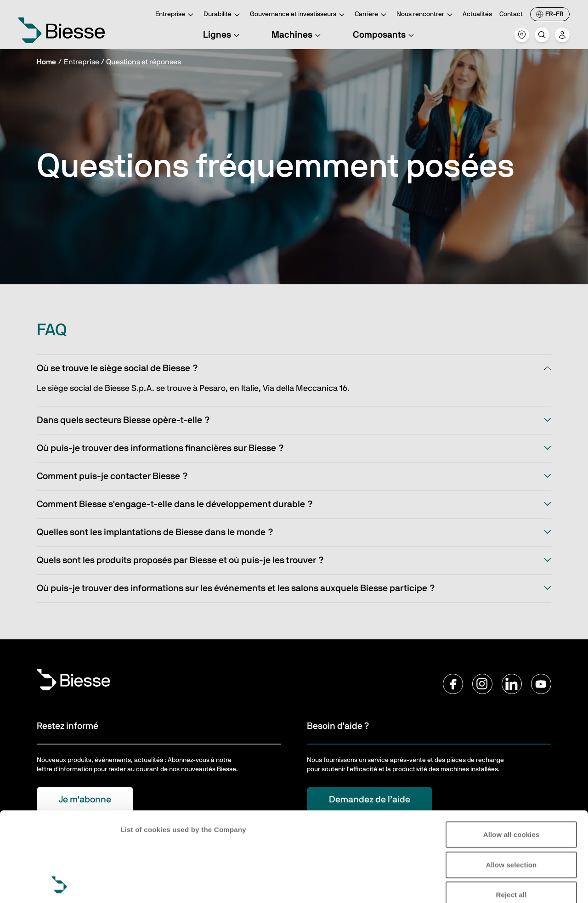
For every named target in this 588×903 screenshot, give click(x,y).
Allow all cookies (512, 751)
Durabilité (223, 15)
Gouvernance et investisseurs (299, 15)
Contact (511, 14)
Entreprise (176, 15)
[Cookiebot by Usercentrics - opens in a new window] (59, 885)
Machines (297, 35)
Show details (142, 885)
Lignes (223, 35)
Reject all (512, 811)
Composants (385, 35)
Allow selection (512, 781)
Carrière (372, 15)
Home (46, 62)
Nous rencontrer (426, 15)
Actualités (477, 14)
